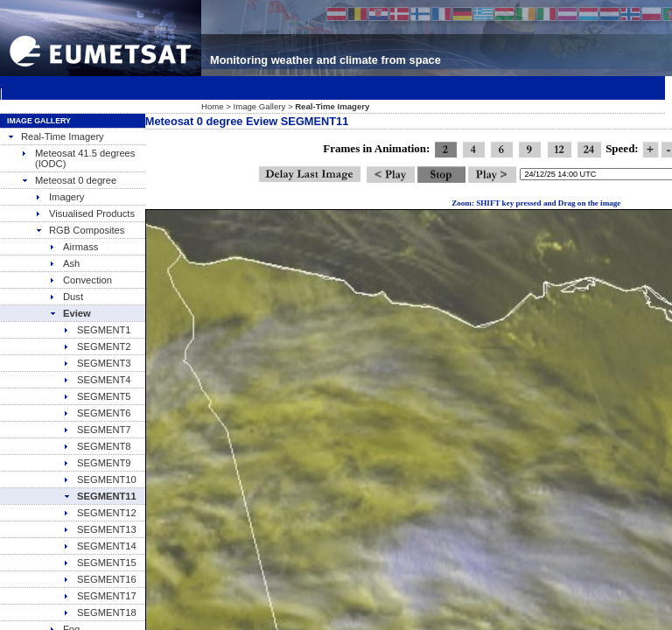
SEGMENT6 (97, 413)
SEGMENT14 (100, 546)
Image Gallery (260, 106)
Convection (80, 280)
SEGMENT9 (97, 463)
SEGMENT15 (100, 563)
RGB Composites (80, 230)
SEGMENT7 (97, 430)
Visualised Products (85, 213)
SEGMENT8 (97, 446)
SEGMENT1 (97, 330)
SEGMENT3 (97, 363)
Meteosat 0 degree (69, 180)
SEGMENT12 (100, 513)
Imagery (59, 197)
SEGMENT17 (100, 596)
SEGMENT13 (100, 529)
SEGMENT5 (97, 396)
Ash (64, 263)
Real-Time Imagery (56, 136)
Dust (66, 297)
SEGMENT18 (100, 612)
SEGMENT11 (100, 496)
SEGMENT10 (100, 479)
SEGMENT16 (100, 579)
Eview (70, 313)
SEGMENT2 (97, 346)
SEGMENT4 (97, 380)
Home (213, 106)
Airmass (73, 247)
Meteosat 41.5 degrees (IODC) (78, 158)
